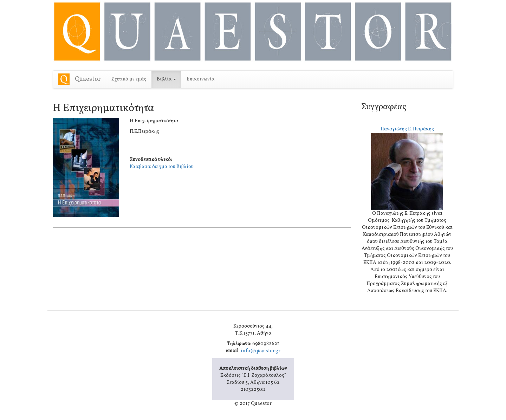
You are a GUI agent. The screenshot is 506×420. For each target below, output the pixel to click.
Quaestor (88, 79)
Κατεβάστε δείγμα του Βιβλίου (162, 167)
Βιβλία (166, 79)
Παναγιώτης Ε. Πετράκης (407, 129)
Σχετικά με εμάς (129, 79)
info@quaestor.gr (261, 351)
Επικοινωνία (200, 79)
